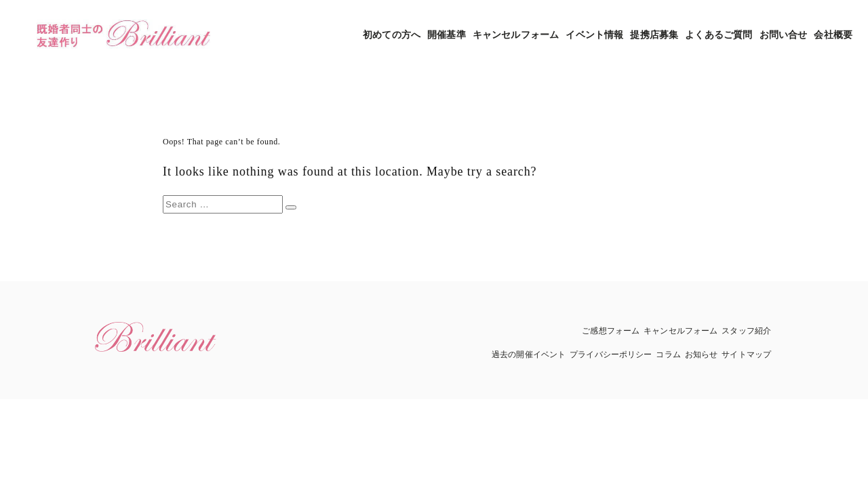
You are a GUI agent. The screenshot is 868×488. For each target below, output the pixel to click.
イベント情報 (594, 35)
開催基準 (447, 35)
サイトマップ (746, 354)
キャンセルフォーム (516, 35)
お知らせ (701, 354)
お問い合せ (784, 35)
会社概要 (833, 35)
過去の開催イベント (529, 354)
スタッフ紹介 (746, 331)
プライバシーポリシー (611, 354)
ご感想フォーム (611, 331)
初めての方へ (392, 35)
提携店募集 (654, 35)
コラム (668, 354)
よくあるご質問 (718, 35)
